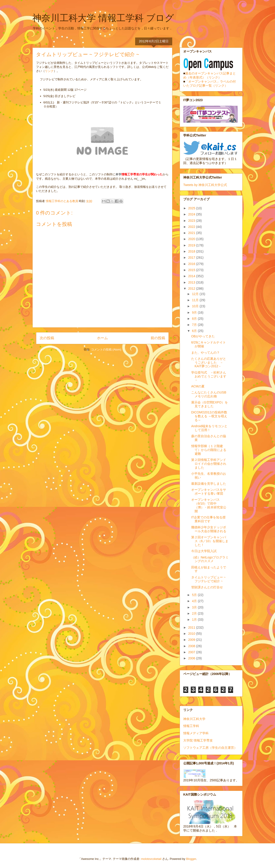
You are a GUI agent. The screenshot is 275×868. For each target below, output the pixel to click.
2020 (192, 239)
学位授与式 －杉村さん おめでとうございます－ (210, 376)
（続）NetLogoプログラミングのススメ (210, 559)
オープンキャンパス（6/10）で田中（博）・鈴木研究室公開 (209, 505)
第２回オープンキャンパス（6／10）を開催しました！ (210, 541)
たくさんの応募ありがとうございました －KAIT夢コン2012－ (209, 362)
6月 (195, 331)
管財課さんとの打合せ (207, 587)
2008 (192, 646)
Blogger (191, 859)
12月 (196, 294)
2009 (192, 640)
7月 (195, 325)
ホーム (102, 338)
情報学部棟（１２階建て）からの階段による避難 (209, 450)
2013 (192, 282)
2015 (192, 270)
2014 (192, 276)
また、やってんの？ (205, 353)
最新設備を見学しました (209, 484)
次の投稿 (47, 338)
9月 (195, 312)
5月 (195, 595)
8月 (195, 319)
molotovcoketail (151, 859)
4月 (195, 601)
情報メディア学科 (196, 733)
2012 (192, 289)
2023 (192, 221)
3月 (195, 607)
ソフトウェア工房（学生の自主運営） (210, 748)
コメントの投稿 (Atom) (106, 349)
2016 (192, 264)
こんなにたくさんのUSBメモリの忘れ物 (209, 394)
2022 (192, 227)
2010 (192, 634)
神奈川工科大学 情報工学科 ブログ (103, 18)
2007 (192, 652)
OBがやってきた (203, 336)
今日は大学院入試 (204, 551)
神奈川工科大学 (194, 719)
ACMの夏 (198, 386)
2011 (192, 627)
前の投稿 (158, 338)
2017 (192, 258)
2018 (192, 251)
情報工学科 (191, 726)
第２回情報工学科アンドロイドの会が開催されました (209, 464)
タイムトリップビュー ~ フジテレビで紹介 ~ (208, 579)
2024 (192, 214)
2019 (192, 245)
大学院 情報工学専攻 (198, 740)
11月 (196, 300)
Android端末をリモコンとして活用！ (209, 428)
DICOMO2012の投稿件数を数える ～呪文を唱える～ (209, 416)
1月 (195, 620)
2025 (192, 208)
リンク (49, 71)
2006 (192, 658)
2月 (195, 613)
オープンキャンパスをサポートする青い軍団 (209, 492)
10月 (196, 306)
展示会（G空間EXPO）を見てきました (210, 404)
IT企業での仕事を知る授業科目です (208, 519)
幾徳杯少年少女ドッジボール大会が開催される (209, 529)
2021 (192, 233)
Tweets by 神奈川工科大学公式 (205, 185)
